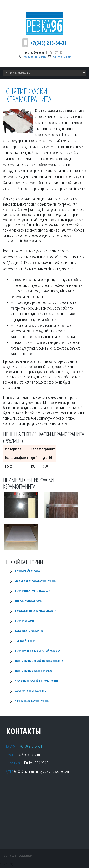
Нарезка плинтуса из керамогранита (36, 611)
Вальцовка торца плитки (29, 631)
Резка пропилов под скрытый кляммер (37, 651)
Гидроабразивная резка (28, 601)
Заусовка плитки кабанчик (30, 691)
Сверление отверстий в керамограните (37, 681)
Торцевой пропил (25, 641)
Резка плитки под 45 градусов (32, 591)
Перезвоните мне (34, 56)
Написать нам (62, 56)
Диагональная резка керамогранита (35, 581)
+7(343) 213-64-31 (48, 43)
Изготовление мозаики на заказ (34, 671)
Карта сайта (29, 856)
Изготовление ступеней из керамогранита (39, 661)
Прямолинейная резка (27, 571)
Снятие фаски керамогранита (32, 701)
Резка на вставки (24, 621)
